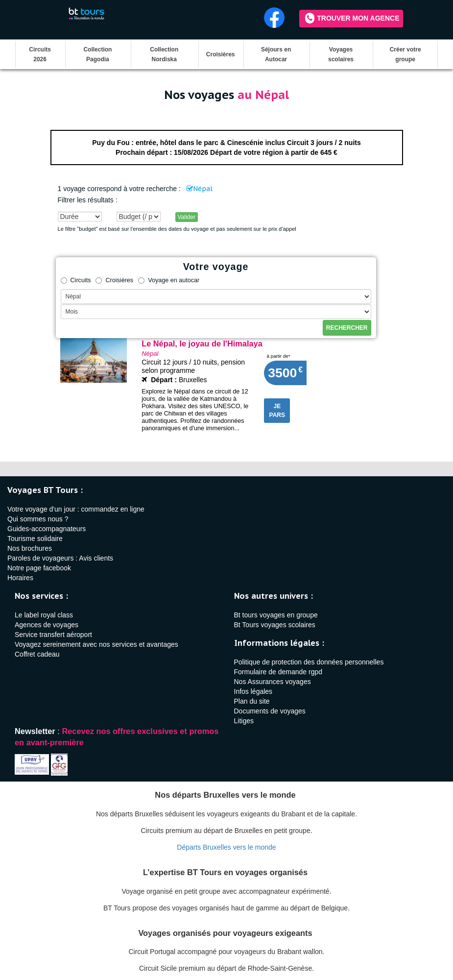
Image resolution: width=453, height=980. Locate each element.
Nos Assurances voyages (273, 682)
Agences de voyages (47, 625)
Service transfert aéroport (53, 635)
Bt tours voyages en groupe (276, 615)
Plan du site (252, 701)
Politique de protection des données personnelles (309, 662)
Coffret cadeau (37, 654)
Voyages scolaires (341, 54)
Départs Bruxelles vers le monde (226, 847)
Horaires (20, 578)
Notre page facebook (39, 568)
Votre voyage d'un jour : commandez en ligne (76, 509)
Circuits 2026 (40, 54)
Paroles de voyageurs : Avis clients (60, 558)
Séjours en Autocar (276, 54)
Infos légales (253, 691)
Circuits (76, 280)
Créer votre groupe (405, 54)
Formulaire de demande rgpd (278, 672)
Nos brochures (30, 548)
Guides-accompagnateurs (47, 529)
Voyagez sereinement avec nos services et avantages (96, 644)
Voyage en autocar (169, 280)
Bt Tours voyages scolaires (275, 625)
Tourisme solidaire (35, 539)
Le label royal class (44, 615)
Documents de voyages (270, 711)
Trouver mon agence (352, 18)
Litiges (244, 721)
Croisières (221, 54)
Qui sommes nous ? (38, 519)
